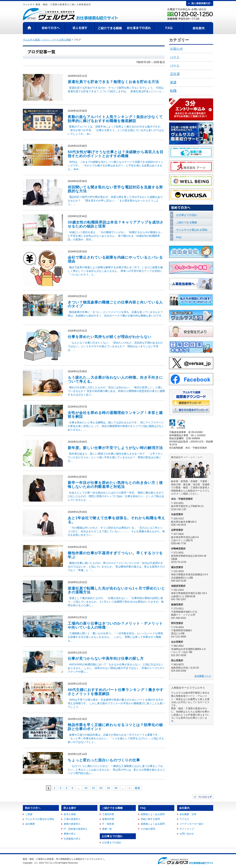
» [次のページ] (129, 788)
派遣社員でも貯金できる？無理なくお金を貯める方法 (113, 82)
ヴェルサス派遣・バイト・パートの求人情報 (47, 40)
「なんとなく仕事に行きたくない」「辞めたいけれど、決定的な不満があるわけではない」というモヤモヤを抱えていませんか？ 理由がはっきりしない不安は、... (115, 346)
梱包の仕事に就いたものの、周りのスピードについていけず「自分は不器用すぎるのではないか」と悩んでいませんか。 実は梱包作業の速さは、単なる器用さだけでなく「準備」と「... (116, 567)
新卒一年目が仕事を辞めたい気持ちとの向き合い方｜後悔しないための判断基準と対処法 (115, 485)
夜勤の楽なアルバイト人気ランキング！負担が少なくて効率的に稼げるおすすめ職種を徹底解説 (115, 119)
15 (93, 788)
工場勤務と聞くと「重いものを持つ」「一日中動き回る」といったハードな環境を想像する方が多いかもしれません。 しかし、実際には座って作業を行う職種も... (115, 637)
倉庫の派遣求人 (72, 824)
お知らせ (176, 49)
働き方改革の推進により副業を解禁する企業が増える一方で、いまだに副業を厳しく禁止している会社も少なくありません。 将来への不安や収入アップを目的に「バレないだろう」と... (115, 271)
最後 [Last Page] (137, 788)
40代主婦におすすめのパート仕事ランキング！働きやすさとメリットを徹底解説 (116, 692)
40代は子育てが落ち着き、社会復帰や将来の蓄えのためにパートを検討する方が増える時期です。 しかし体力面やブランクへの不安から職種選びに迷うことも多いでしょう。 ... (116, 703)
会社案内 (198, 28)
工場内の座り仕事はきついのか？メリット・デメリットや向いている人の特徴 (115, 625)
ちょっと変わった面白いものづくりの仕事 (104, 760)
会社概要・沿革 (188, 814)
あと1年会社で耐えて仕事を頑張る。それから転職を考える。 (116, 520)
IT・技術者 (108, 824)
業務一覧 (107, 829)
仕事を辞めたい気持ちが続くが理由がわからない (110, 337)
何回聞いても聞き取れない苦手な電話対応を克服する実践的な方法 (115, 189)
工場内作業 (108, 814)
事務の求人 (70, 834)
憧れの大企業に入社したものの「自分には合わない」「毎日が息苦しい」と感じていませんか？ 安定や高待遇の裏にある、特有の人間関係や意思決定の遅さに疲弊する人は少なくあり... (116, 391)
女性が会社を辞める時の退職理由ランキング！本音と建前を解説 (115, 415)
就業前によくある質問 (153, 814)
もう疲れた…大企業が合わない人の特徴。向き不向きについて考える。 (115, 379)
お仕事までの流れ (139, 28)
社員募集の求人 (72, 839)
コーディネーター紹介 (192, 824)
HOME (29, 28)
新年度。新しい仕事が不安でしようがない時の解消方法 (115, 448)
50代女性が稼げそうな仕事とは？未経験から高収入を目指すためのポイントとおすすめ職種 (116, 154)
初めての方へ (50, 28)
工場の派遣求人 (72, 819)
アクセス (184, 819)
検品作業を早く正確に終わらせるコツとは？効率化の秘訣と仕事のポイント (115, 727)
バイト (175, 57)
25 (108, 788)
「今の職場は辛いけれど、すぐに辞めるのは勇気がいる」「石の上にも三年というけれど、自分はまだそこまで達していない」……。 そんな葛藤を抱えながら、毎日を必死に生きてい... (116, 531)
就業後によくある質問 (153, 824)
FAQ (169, 28)
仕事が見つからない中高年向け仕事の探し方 (106, 659)
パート (175, 65)
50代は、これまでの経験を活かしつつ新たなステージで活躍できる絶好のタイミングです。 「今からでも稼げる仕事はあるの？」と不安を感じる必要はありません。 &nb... (115, 165)
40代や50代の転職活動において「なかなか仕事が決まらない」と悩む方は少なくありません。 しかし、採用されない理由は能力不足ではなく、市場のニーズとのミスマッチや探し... (116, 668)
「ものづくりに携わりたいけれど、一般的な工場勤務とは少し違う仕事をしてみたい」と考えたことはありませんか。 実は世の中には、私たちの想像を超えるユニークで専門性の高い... (116, 770)
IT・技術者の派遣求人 (76, 829)
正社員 (175, 74)
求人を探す (80, 28)
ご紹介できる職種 (110, 28)
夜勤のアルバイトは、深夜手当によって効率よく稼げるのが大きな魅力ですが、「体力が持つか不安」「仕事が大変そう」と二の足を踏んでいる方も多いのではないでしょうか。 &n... (116, 130)
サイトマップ (187, 829)
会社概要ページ (203, 676)
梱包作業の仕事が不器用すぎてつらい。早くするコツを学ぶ (115, 555)
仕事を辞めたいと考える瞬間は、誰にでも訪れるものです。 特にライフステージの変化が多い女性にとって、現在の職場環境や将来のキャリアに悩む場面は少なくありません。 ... (116, 426)
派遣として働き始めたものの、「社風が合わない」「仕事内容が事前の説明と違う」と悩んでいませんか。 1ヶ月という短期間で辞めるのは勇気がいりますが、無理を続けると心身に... (116, 602)
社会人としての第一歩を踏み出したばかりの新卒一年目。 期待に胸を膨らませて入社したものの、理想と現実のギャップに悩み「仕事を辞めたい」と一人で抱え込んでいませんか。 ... (116, 496)
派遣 (173, 82)
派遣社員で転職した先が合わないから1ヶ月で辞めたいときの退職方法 (116, 590)
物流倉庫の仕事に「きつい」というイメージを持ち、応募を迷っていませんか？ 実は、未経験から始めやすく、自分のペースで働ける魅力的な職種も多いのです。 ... (116, 316)
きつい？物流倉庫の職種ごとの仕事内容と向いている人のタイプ (115, 304)
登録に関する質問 (150, 819)
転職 (173, 91)
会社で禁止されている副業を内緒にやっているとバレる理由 (115, 259)
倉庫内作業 (108, 819)
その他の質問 (148, 829)
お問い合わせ (187, 834)
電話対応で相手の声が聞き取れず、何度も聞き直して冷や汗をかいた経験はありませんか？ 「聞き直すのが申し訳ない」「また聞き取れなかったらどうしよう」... (115, 201)
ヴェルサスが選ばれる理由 (192, 230)
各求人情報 (70, 814)
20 (101, 788)
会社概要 (30, 824)
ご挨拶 (29, 814)
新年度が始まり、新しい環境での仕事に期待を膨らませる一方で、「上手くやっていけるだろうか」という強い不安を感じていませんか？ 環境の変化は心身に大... (115, 457)
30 (116, 788)
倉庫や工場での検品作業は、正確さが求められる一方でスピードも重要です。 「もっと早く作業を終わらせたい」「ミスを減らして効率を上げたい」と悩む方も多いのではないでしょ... (116, 738)
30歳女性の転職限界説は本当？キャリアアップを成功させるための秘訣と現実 (116, 224)
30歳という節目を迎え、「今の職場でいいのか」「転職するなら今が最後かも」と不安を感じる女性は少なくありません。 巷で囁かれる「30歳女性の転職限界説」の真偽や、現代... (115, 236)
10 (86, 788)
